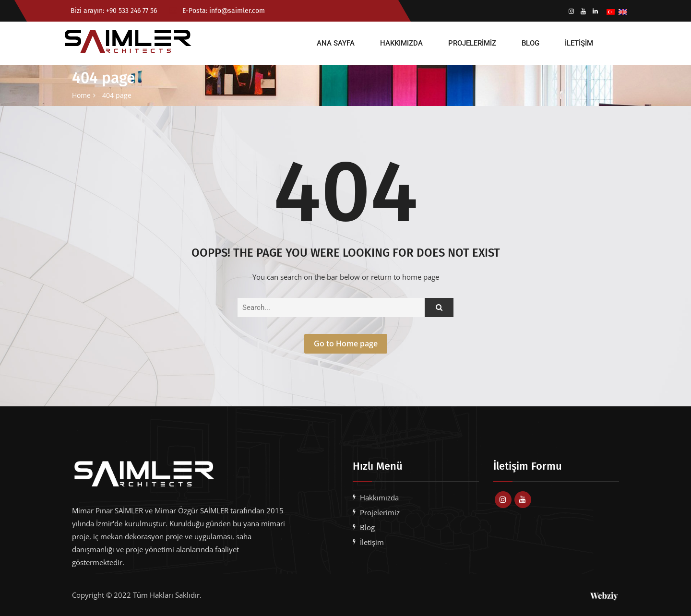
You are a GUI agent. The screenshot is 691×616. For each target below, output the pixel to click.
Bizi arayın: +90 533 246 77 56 (113, 11)
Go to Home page (346, 344)
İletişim (579, 43)
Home (81, 95)
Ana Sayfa (336, 43)
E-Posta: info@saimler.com (217, 11)
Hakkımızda (401, 43)
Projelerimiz (472, 43)
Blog (530, 43)
